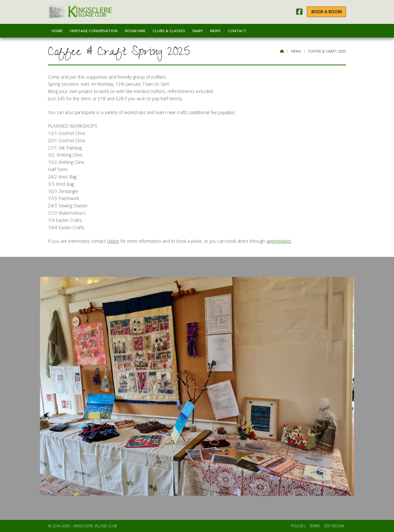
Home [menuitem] (57, 31)
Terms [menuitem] (315, 526)
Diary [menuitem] (198, 31)
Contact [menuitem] (237, 31)
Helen (113, 241)
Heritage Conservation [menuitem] (94, 31)
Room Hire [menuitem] (135, 31)
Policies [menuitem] (298, 526)
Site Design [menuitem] (334, 526)
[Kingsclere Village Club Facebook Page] (299, 13)
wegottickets (279, 241)
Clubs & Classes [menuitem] (169, 31)
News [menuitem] (215, 31)
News (296, 51)
